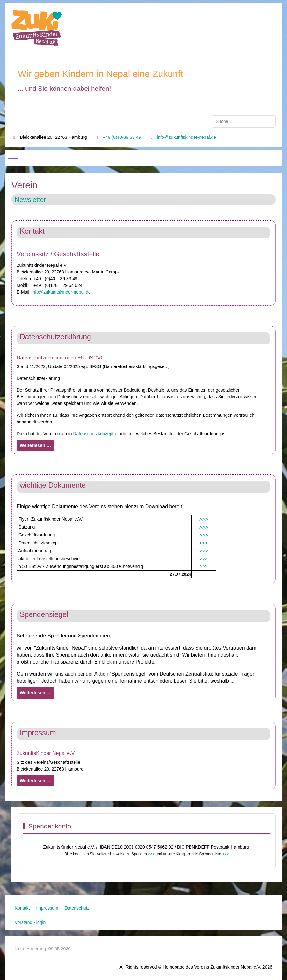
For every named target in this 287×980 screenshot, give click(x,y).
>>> (204, 519)
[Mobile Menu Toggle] (13, 158)
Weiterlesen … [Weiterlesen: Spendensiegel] (35, 693)
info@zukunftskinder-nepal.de (187, 137)
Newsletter (30, 199)
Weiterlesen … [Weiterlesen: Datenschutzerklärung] (35, 445)
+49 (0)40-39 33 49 (122, 137)
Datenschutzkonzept (93, 434)
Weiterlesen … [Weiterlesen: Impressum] (35, 781)
